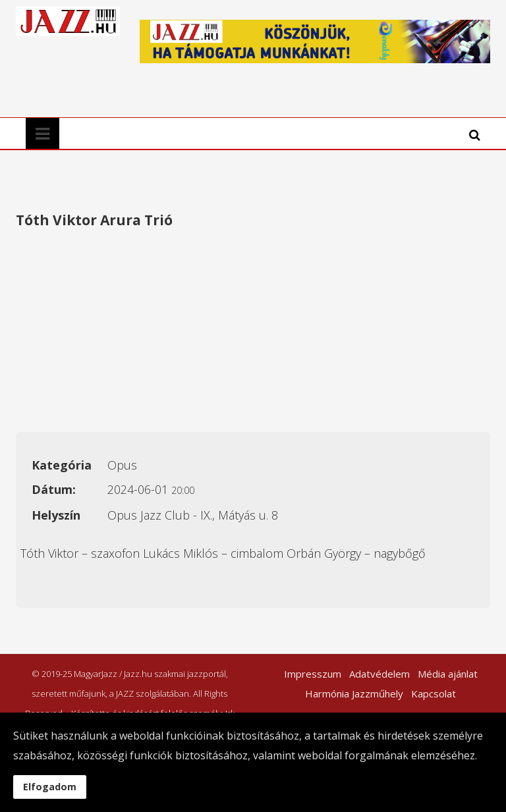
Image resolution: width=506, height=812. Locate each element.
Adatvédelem (379, 674)
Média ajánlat (448, 674)
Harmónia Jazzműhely (354, 693)
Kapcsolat (434, 693)
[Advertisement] (253, 333)
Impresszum (313, 674)
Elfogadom (50, 787)
